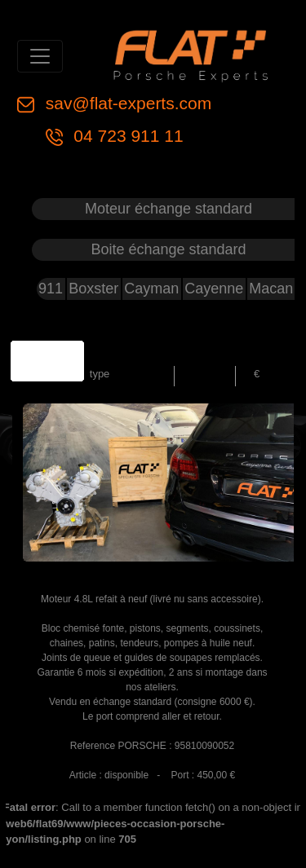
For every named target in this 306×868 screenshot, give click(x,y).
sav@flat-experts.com (126, 103)
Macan (271, 289)
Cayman (151, 289)
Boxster (93, 289)
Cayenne (214, 289)
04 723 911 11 (126, 136)
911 (51, 289)
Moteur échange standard (169, 209)
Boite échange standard (168, 249)
